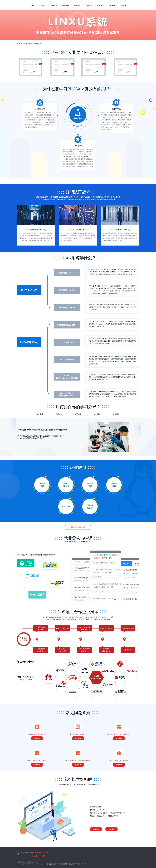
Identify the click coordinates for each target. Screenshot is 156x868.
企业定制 (54, 6)
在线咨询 (96, 829)
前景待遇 (77, 6)
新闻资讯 (112, 6)
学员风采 (100, 6)
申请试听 (111, 829)
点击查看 (37, 738)
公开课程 (89, 6)
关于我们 (124, 6)
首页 (32, 6)
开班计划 (65, 6)
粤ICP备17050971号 (80, 864)
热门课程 (42, 6)
